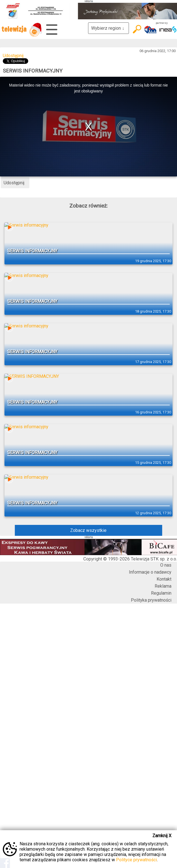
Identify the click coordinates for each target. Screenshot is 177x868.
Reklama (163, 586)
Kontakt (164, 579)
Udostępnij (13, 56)
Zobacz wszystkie (88, 530)
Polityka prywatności (151, 600)
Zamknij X (162, 836)
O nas (166, 565)
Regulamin (161, 593)
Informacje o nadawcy (150, 572)
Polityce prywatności (136, 860)
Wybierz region (108, 28)
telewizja (22, 30)
